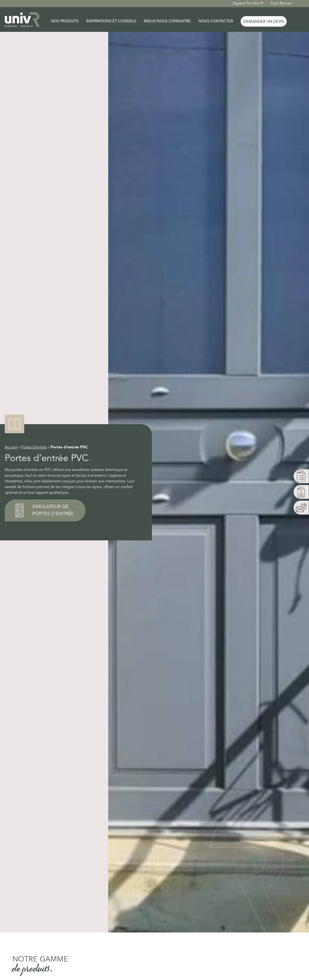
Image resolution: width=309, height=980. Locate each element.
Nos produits (65, 21)
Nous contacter (216, 21)
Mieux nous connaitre (167, 21)
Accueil (11, 447)
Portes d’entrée (34, 447)
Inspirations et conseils (111, 21)
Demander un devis (264, 22)
